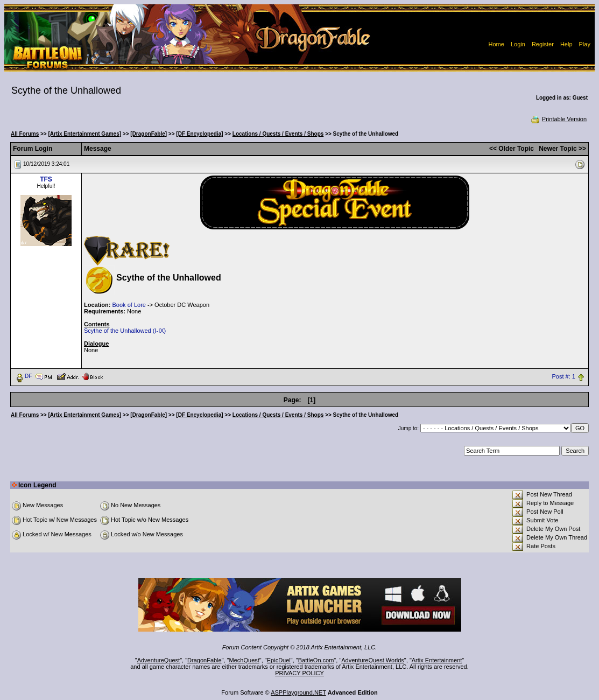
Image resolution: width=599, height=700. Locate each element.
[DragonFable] (149, 134)
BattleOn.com (316, 660)
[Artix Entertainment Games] (84, 134)
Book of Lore (129, 305)
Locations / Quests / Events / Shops (278, 134)
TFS (46, 179)
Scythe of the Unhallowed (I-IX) (125, 331)
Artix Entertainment (437, 660)
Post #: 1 (564, 376)
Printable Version (558, 119)
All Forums (25, 134)
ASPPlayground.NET (298, 692)
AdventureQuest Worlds (373, 660)
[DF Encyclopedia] (199, 134)
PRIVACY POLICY (300, 673)
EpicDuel (279, 660)
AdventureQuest (159, 660)
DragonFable (205, 660)
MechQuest (244, 660)
